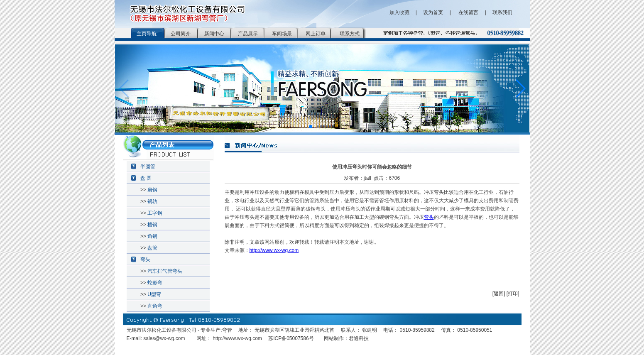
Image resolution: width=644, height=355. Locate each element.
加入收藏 (399, 12)
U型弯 (154, 294)
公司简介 (181, 34)
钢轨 (152, 201)
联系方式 (350, 34)
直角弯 (155, 306)
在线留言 (468, 12)
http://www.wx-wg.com (274, 250)
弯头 (145, 260)
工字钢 (155, 213)
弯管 (227, 330)
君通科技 (359, 338)
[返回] (499, 294)
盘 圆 (146, 178)
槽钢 (152, 225)
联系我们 (502, 12)
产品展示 (248, 34)
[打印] (513, 294)
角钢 (152, 236)
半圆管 (148, 166)
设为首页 (433, 12)
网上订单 (316, 34)
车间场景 (282, 34)
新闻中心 (214, 34)
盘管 (152, 248)
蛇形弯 (155, 283)
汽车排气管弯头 (165, 271)
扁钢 (152, 190)
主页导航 (147, 34)
